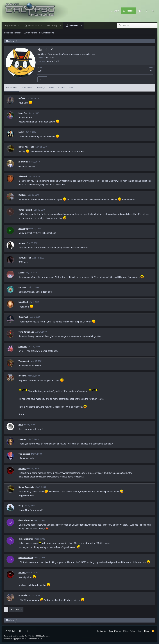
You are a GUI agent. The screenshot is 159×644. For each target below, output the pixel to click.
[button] (20, 26)
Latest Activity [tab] (27, 88)
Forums (13, 26)
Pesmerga (23, 229)
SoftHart (22, 98)
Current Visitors (30, 33)
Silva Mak (23, 177)
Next (18, 610)
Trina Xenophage (26, 332)
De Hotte (22, 195)
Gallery (55, 26)
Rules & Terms (115, 631)
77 (151, 71)
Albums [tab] (61, 88)
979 (40, 71)
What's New (34, 26)
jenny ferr (23, 113)
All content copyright (23, 639)
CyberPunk (23, 317)
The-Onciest (24, 454)
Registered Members (13, 33)
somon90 (23, 347)
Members (74, 26)
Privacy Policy (129, 631)
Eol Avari (22, 288)
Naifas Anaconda (26, 147)
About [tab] (72, 88)
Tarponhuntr (24, 361)
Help (140, 631)
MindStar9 (23, 302)
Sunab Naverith (25, 210)
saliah (21, 273)
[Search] (153, 11)
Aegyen (22, 243)
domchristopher (26, 521)
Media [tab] (52, 88)
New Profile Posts (47, 33)
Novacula (23, 596)
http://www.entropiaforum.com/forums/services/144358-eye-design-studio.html (94, 473)
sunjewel (23, 439)
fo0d (21, 425)
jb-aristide (23, 162)
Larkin (21, 132)
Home (147, 631)
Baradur (22, 469)
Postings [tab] (41, 88)
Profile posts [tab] (11, 88)
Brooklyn (23, 376)
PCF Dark (10, 631)
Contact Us (101, 631)
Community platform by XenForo (27, 636)
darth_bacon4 (25, 258)
